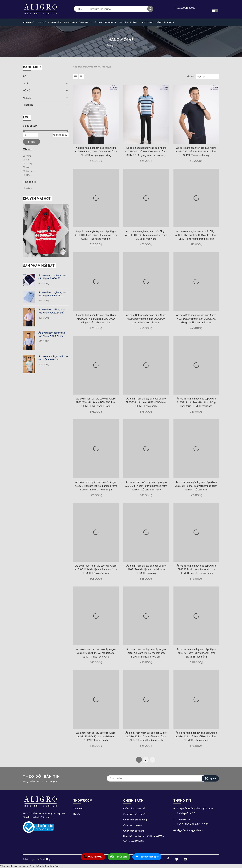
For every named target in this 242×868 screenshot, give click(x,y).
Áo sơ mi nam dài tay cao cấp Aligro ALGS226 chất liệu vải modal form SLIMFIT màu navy (146, 569)
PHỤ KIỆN (28, 105)
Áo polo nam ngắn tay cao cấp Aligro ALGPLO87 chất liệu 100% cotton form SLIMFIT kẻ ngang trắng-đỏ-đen (196, 235)
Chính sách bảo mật (133, 825)
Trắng (27, 164)
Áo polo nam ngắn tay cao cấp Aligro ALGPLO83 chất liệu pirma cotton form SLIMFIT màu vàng (146, 235)
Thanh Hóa (79, 809)
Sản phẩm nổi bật (39, 266)
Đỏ (26, 160)
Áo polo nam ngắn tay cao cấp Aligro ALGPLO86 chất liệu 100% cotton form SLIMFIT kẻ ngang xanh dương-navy (146, 152)
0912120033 (189, 8)
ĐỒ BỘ (27, 91)
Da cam (28, 171)
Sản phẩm (56, 22)
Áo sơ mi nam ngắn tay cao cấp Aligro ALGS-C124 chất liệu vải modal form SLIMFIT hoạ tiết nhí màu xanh (146, 737)
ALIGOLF (27, 98)
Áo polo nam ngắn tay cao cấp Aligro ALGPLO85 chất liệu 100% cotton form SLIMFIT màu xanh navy (196, 152)
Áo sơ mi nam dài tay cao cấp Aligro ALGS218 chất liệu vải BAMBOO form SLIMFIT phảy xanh (146, 402)
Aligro (27, 188)
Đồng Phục (85, 22)
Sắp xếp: (191, 76)
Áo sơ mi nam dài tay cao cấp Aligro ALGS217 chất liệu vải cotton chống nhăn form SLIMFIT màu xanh (196, 402)
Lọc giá (31, 142)
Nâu (27, 167)
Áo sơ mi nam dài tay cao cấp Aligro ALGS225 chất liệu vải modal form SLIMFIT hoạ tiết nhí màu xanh (196, 569)
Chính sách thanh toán (135, 809)
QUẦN (26, 84)
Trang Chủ (29, 22)
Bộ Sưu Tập (71, 22)
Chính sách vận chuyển (135, 814)
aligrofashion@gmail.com (190, 830)
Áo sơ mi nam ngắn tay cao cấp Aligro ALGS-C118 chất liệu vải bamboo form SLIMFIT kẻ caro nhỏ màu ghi (96, 486)
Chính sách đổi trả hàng (135, 820)
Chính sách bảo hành (134, 831)
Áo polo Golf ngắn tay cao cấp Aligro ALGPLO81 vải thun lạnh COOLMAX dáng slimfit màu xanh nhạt (96, 319)
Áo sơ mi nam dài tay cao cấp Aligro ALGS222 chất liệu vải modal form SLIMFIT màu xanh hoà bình (146, 653)
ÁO (25, 76)
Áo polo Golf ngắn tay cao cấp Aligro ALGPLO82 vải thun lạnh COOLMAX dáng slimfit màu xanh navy (196, 319)
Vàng (27, 156)
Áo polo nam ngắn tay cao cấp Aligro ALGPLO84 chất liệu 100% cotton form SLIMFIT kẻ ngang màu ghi (96, 235)
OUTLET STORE (147, 22)
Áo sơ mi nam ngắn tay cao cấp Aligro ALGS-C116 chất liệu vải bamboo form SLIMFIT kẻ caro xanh (196, 486)
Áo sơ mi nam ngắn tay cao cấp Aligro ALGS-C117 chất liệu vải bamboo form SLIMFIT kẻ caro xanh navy (146, 486)
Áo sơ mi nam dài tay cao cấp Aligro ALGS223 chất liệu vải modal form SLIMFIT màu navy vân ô (96, 653)
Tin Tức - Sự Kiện (128, 22)
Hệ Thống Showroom (105, 22)
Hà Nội (77, 814)
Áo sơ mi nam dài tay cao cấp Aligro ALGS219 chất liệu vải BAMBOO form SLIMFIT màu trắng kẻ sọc (96, 402)
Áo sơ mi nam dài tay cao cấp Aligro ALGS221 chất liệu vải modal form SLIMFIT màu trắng (196, 653)
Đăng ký (210, 778)
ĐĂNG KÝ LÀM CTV (166, 22)
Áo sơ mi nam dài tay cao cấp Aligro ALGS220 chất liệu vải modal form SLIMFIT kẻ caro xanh (96, 737)
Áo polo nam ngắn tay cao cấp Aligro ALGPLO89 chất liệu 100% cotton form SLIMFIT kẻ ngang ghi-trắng (96, 152)
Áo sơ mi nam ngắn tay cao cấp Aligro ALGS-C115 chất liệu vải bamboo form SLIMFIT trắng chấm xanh (96, 569)
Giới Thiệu (43, 22)
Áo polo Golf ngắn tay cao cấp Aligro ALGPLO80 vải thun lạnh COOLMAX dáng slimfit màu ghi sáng (146, 319)
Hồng (27, 175)
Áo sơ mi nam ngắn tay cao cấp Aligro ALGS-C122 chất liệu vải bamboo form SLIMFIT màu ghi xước (196, 737)
